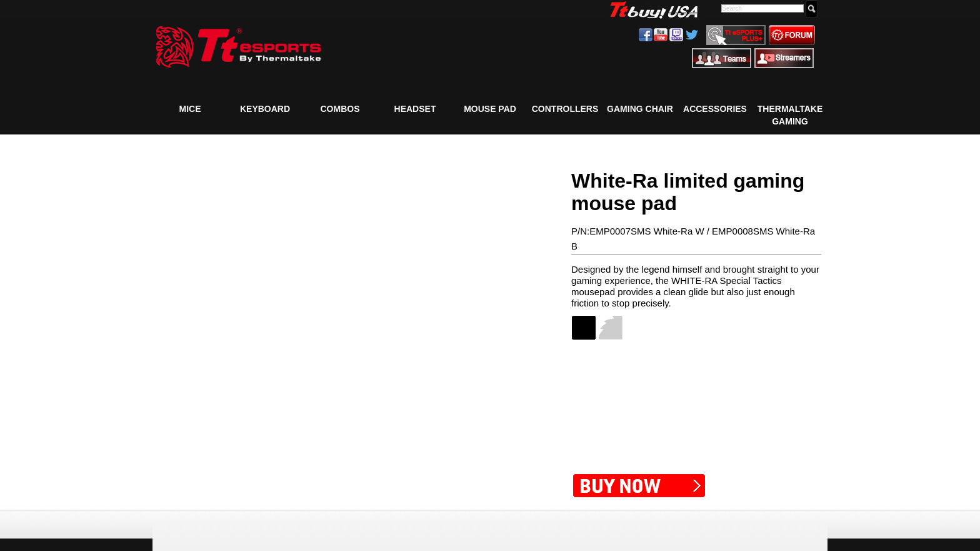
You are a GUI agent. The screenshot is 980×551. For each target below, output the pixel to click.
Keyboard (265, 109)
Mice (190, 109)
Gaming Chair (640, 109)
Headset (415, 109)
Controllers (565, 109)
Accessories (715, 109)
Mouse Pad (490, 109)
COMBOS (340, 109)
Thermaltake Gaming (790, 114)
